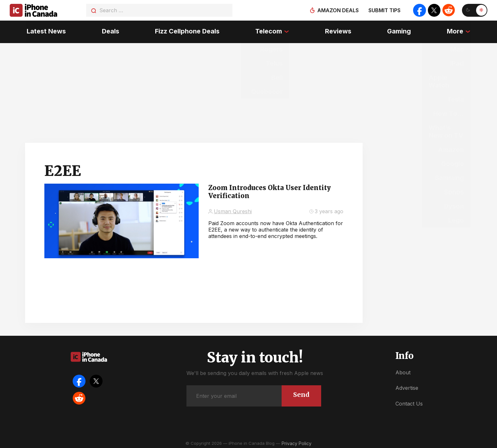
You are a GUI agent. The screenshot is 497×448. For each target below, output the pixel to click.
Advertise (407, 386)
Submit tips (384, 10)
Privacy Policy (297, 441)
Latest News (45, 31)
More (456, 31)
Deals (110, 31)
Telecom (269, 31)
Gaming (400, 31)
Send (301, 393)
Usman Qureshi (233, 209)
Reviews (339, 31)
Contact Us (409, 402)
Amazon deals (337, 10)
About (403, 370)
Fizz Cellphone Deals (187, 31)
